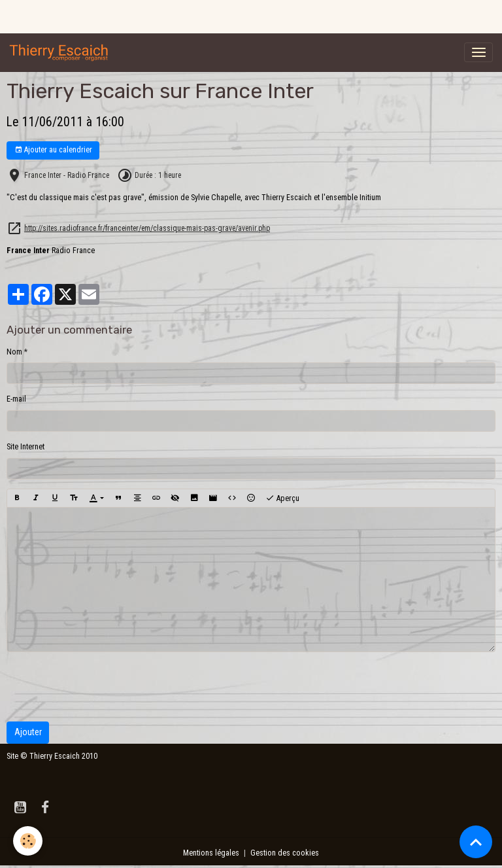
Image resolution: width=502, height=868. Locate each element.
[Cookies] (28, 841)
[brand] (61, 52)
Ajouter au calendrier (53, 150)
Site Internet (25, 447)
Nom (14, 352)
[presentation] (106, 687)
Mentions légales (211, 853)
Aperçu (282, 498)
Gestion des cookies (285, 853)
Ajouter (28, 732)
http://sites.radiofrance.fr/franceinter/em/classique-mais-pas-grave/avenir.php (147, 228)
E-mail (16, 399)
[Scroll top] (476, 842)
